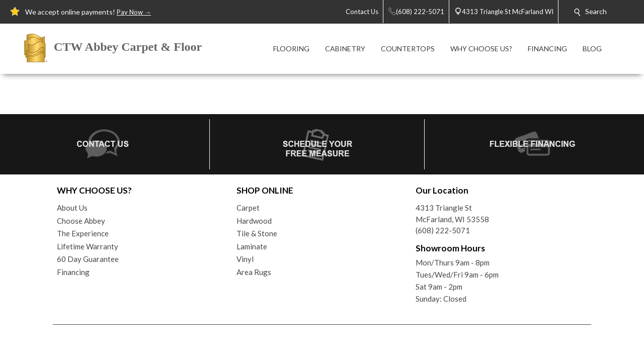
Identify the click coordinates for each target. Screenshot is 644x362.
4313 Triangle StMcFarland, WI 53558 (452, 213)
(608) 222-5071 (443, 230)
